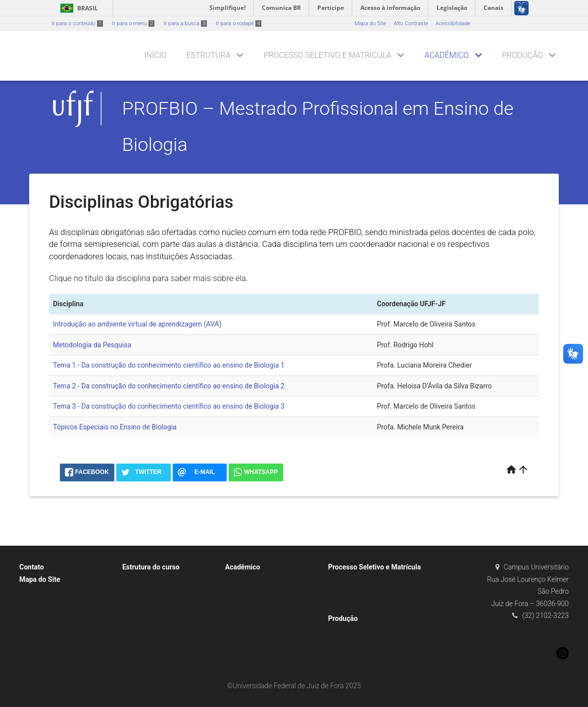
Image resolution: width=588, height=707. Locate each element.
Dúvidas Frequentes (151, 659)
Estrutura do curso (151, 567)
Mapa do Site (370, 24)
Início (155, 55)
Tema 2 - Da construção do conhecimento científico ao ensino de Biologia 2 (169, 386)
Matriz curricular (250, 580)
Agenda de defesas (254, 645)
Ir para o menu (133, 24)
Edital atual (347, 580)
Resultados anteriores (360, 593)
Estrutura (209, 55)
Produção (522, 55)
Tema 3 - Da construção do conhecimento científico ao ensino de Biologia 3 (169, 406)
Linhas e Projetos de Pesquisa (267, 619)
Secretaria (140, 633)
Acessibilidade (453, 24)
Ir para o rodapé (239, 24)
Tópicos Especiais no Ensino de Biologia (115, 427)
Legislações (142, 645)
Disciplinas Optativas (256, 606)
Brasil (77, 8)
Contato (32, 567)
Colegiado (140, 606)
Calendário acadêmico (258, 633)
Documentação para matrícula (370, 606)
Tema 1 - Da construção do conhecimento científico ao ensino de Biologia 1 (169, 365)
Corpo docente (145, 619)
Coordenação (144, 593)
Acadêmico (447, 55)
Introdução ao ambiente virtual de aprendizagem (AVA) (137, 324)
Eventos (240, 659)
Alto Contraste (411, 24)
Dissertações (349, 632)
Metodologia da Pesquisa (92, 345)
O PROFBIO (141, 580)
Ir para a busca (185, 24)
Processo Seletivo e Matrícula (328, 55)
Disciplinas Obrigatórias (259, 593)
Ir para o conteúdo (77, 24)
